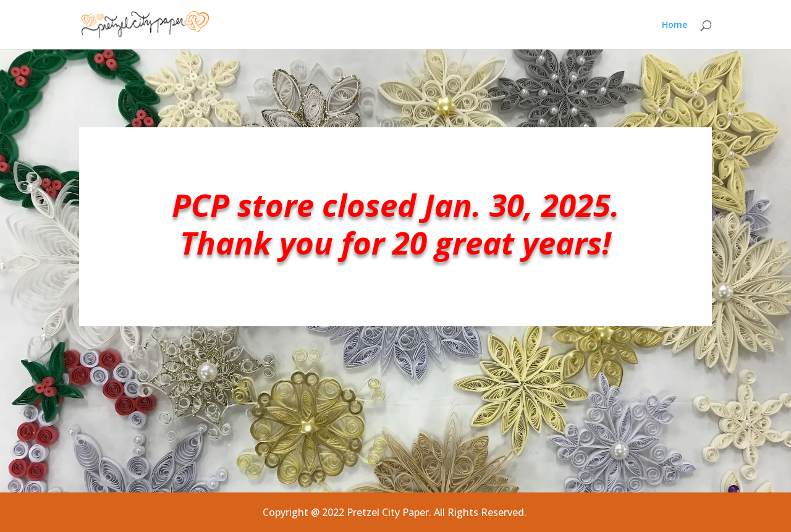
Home (675, 25)
